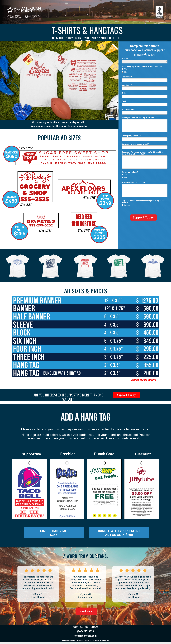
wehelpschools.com (85, 636)
